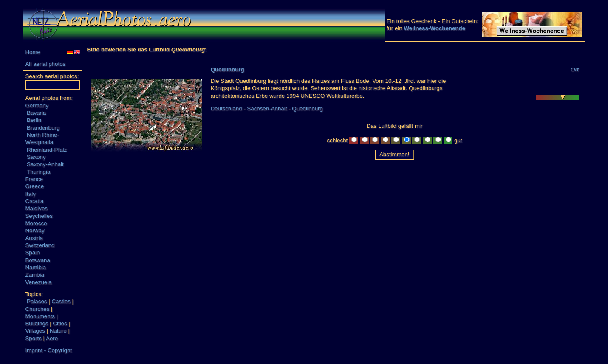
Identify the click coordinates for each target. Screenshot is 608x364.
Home (33, 52)
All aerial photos (45, 64)
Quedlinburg (227, 69)
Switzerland (40, 245)
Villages (35, 331)
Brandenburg (43, 128)
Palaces (37, 301)
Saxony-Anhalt (45, 164)
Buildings (37, 323)
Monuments (40, 316)
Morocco (36, 223)
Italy (30, 194)
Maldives (36, 208)
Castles (61, 301)
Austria (34, 238)
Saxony (36, 157)
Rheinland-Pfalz (47, 150)
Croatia (34, 201)
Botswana (38, 260)
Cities (60, 323)
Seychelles (39, 216)
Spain (32, 253)
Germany (37, 106)
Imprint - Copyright (48, 350)
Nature (58, 331)
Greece (34, 186)
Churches (37, 309)
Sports (33, 338)
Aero (52, 338)
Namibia (35, 267)
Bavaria (36, 113)
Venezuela (38, 282)
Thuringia (39, 172)
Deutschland (226, 109)
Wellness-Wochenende (434, 28)
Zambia (34, 275)
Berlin (34, 120)
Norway (35, 230)
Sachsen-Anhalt (267, 109)
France (34, 179)
